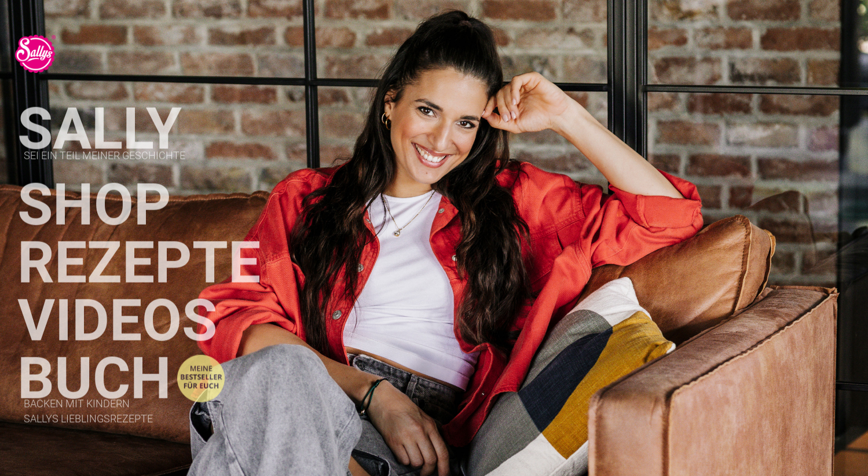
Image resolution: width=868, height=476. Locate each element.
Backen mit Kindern (77, 407)
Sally (100, 142)
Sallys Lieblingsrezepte (88, 422)
